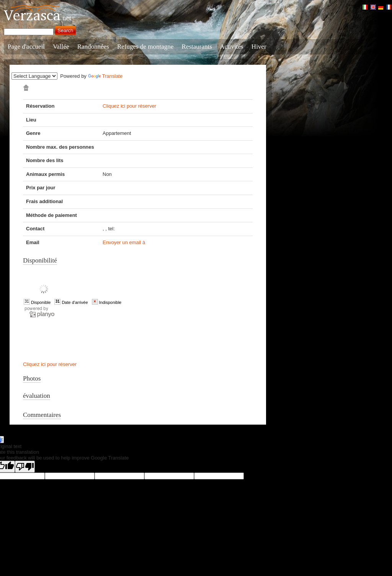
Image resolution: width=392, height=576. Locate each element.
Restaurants (197, 47)
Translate (105, 76)
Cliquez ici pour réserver (129, 106)
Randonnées (93, 47)
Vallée (61, 47)
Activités (231, 47)
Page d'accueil (26, 47)
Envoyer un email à (124, 242)
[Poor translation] (25, 467)
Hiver (259, 47)
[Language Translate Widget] (34, 76)
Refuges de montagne (145, 47)
